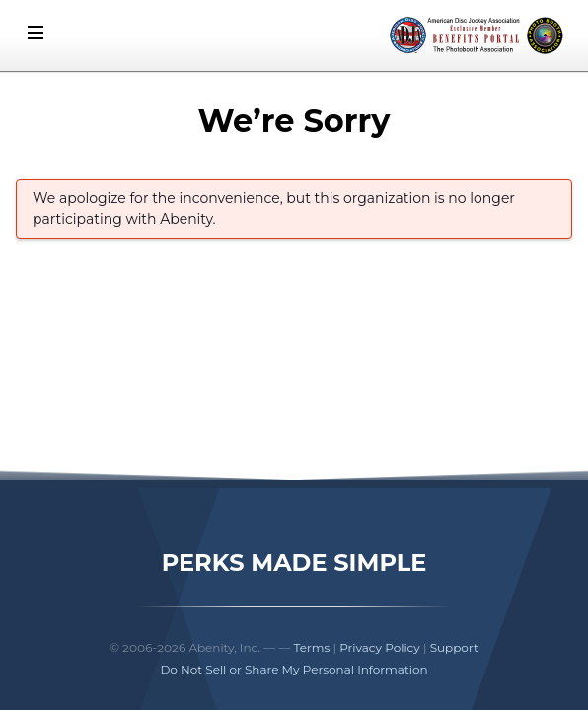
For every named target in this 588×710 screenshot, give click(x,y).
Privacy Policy (380, 647)
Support (454, 647)
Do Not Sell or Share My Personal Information (294, 669)
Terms (312, 647)
